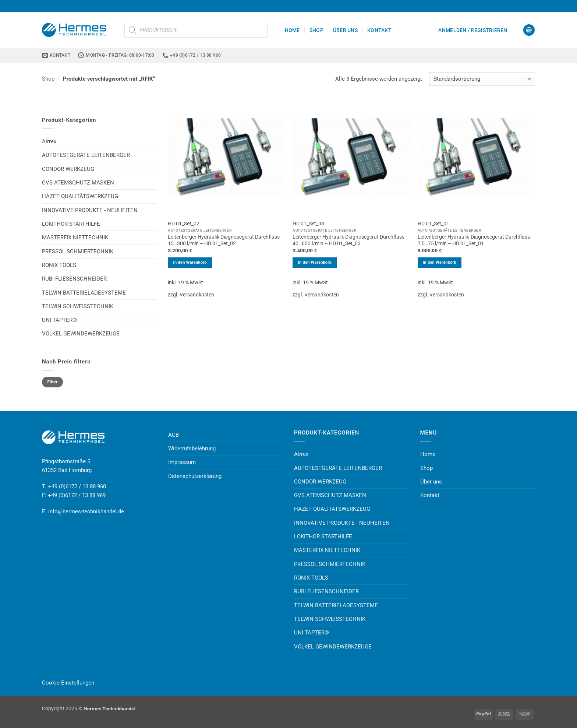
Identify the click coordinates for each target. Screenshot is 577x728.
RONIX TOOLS (59, 265)
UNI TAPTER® (59, 320)
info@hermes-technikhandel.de (86, 511)
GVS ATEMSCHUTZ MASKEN (78, 183)
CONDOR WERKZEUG (68, 169)
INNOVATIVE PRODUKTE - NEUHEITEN (90, 210)
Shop (316, 30)
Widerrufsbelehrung (192, 449)
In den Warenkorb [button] (190, 262)
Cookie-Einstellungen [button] (68, 683)
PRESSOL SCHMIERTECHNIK (78, 252)
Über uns (345, 30)
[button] (473, 30)
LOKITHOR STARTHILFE (71, 224)
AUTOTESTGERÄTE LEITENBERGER (86, 155)
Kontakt (379, 30)
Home (292, 30)
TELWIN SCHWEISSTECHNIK (78, 306)
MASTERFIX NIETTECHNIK (75, 238)
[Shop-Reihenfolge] (482, 79)
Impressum (182, 462)
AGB (174, 435)
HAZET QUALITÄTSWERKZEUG (80, 196)
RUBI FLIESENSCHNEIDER (74, 279)
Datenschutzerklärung (195, 476)
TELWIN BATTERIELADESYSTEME (84, 293)
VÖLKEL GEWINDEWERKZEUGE (81, 334)
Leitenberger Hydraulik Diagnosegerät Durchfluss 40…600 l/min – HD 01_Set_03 (348, 240)
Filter (53, 382)
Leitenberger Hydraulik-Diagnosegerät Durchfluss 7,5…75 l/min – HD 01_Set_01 (474, 240)
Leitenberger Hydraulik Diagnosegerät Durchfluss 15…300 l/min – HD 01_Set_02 (224, 240)
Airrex (49, 141)
